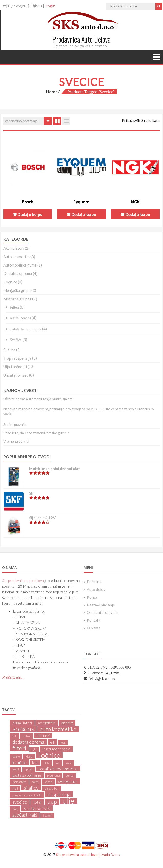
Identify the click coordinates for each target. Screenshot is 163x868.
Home (52, 92)
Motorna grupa (16, 299)
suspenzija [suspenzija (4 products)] (59, 794)
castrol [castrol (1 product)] (26, 736)
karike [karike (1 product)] (16, 756)
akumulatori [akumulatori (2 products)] (22, 723)
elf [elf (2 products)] (52, 742)
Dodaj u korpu (30, 214)
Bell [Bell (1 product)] (14, 736)
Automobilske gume (20, 265)
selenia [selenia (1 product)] (48, 782)
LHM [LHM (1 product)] (47, 763)
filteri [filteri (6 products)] (19, 748)
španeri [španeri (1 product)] (47, 815)
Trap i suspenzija (17, 358)
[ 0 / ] (15, 6)
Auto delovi (97, 589)
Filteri (14, 307)
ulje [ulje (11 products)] (69, 801)
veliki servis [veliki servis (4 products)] (37, 808)
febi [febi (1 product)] (63, 742)
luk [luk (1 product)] (57, 763)
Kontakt (94, 620)
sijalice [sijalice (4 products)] (31, 788)
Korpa (92, 597)
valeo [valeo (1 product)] (15, 809)
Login (50, 6)
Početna (94, 582)
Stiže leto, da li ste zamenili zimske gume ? (36, 433)
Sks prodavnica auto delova (23, 581)
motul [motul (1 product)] (16, 769)
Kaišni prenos (20, 318)
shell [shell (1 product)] (15, 788)
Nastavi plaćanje (101, 605)
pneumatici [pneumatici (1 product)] (53, 775)
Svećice (16, 340)
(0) (37, 6)
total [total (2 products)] (37, 802)
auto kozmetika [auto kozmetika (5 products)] (58, 729)
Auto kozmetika (17, 257)
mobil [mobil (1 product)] (68, 763)
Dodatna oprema (18, 273)
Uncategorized (16, 375)
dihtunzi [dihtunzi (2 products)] (43, 736)
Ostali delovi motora (26, 329)
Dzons (115, 855)
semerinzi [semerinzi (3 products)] (68, 781)
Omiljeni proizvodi (102, 612)
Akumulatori (14, 248)
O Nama (94, 628)
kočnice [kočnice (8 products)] (49, 755)
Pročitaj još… (13, 677)
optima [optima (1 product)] (29, 769)
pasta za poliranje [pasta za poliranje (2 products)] (27, 775)
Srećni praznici (15, 424)
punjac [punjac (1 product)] (70, 775)
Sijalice (9, 350)
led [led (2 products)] (35, 763)
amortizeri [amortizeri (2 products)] (47, 723)
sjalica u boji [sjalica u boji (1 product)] (51, 788)
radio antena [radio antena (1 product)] (19, 782)
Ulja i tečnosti (15, 367)
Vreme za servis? (17, 441)
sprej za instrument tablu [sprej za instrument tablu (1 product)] (27, 795)
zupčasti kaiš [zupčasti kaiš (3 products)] (25, 815)
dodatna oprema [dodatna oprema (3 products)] (28, 742)
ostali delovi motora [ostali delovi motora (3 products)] (58, 769)
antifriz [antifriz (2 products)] (67, 723)
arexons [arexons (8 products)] (23, 729)
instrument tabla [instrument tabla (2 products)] (56, 749)
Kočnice (10, 282)
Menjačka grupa (17, 290)
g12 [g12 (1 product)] (34, 749)
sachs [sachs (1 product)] (35, 782)
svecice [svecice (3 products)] (20, 802)
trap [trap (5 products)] (52, 802)
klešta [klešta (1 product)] (29, 756)
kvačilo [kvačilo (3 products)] (19, 762)
